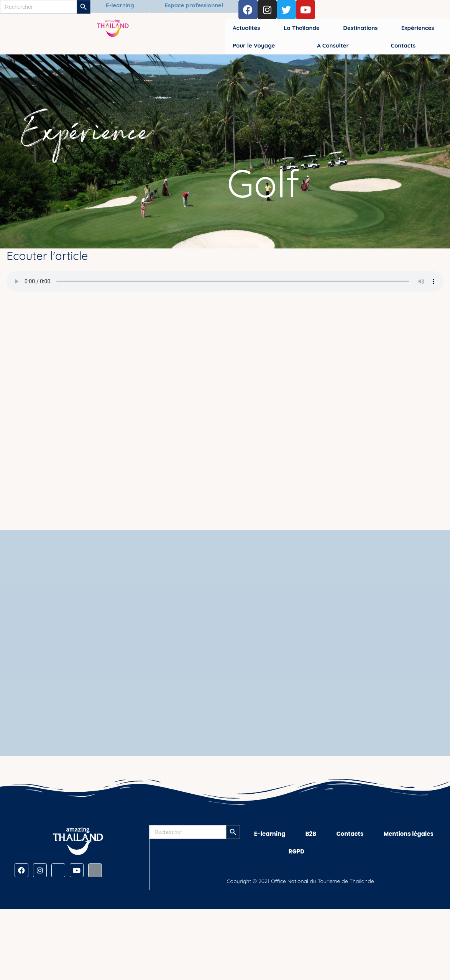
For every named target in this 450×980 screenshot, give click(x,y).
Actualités (246, 28)
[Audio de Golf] (225, 281)
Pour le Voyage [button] (254, 45)
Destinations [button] (360, 28)
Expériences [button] (418, 28)
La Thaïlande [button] (302, 28)
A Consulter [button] (333, 45)
